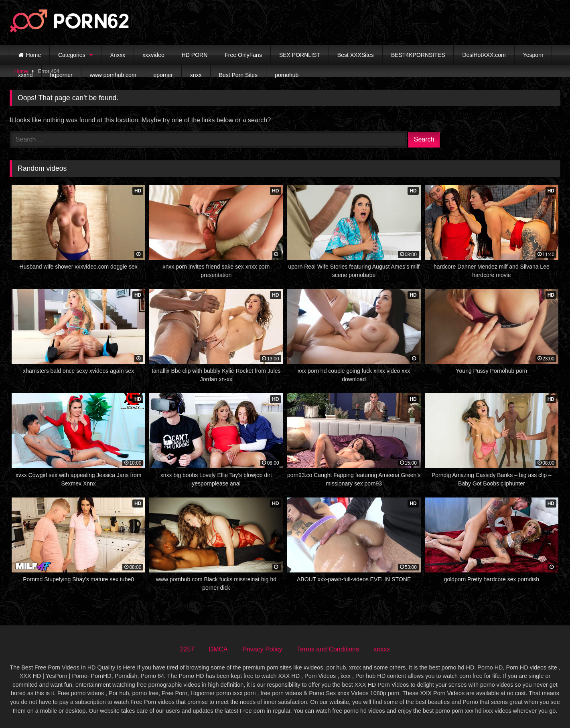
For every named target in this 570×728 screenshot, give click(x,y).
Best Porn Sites (238, 75)
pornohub (287, 75)
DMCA (218, 649)
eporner (163, 75)
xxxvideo (153, 55)
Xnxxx (118, 55)
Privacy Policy (262, 649)
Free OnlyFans (243, 55)
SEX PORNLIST (300, 55)
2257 (187, 649)
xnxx (196, 75)
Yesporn (533, 55)
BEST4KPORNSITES (418, 55)
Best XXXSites (356, 55)
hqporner (61, 75)
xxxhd (25, 75)
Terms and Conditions (328, 649)
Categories (72, 55)
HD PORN (195, 55)
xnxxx (382, 649)
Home (33, 55)
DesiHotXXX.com (484, 55)
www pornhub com (113, 75)
